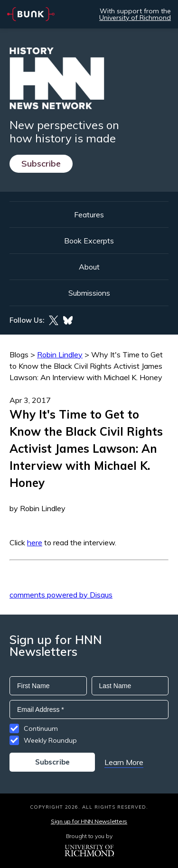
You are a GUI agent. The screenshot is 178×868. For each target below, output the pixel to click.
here (35, 542)
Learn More (124, 762)
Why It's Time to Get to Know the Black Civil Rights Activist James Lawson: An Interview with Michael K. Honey (86, 366)
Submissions (89, 293)
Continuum (41, 728)
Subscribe (41, 163)
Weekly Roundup (50, 740)
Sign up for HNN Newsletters (89, 821)
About (89, 267)
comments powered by (61, 595)
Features (89, 215)
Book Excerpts (89, 241)
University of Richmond (135, 18)
